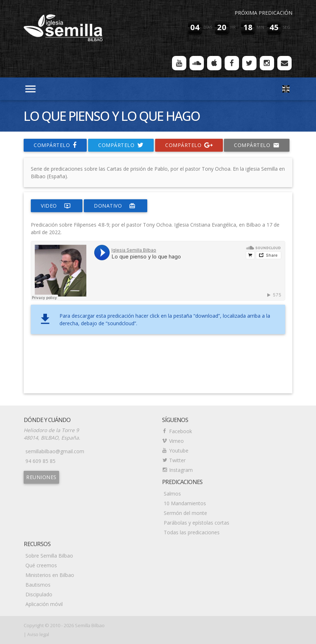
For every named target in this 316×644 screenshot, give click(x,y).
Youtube (179, 451)
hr (233, 27)
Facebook (181, 431)
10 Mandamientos (185, 503)
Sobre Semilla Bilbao (49, 556)
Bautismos (38, 585)
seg (286, 27)
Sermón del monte (185, 513)
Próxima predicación (264, 13)
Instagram (181, 470)
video (57, 206)
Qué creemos (41, 565)
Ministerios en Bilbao (50, 575)
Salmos (172, 494)
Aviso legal (38, 634)
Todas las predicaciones (192, 532)
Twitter (177, 460)
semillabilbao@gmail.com (55, 451)
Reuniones (41, 477)
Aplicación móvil (44, 604)
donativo (116, 206)
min (260, 27)
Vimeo (176, 441)
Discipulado (39, 594)
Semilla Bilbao (90, 625)
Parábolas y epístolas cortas (197, 523)
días (208, 27)
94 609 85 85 (40, 461)
